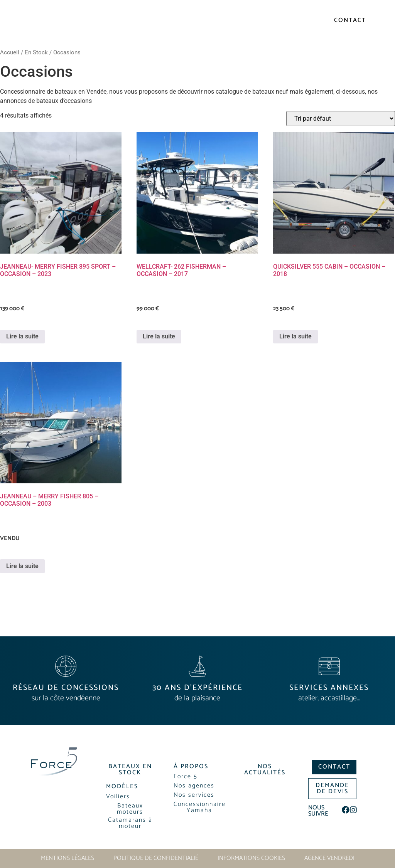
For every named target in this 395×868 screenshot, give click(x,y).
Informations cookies (251, 858)
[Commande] (341, 119)
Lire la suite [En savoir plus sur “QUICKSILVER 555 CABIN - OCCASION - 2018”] (295, 336)
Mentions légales (68, 858)
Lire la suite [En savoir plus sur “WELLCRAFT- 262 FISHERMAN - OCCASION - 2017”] (159, 336)
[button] (366, 38)
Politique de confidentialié (156, 858)
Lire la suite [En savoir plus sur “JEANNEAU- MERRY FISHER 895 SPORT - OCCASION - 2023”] (22, 336)
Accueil (10, 52)
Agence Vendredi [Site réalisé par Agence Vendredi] (329, 858)
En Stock (36, 52)
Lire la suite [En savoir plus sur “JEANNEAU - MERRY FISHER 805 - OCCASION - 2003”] (22, 566)
